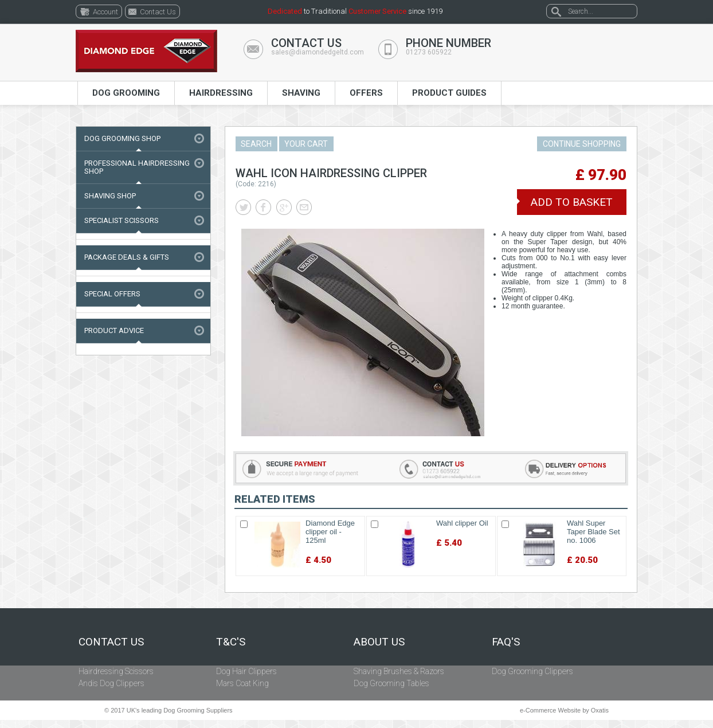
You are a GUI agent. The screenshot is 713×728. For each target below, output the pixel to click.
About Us (379, 642)
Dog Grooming (126, 93)
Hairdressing (221, 93)
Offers (366, 93)
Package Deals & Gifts (127, 257)
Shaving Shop (110, 196)
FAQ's (506, 642)
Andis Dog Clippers (111, 683)
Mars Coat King (242, 683)
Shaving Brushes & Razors (399, 671)
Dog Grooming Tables (391, 683)
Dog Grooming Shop (122, 138)
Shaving (301, 93)
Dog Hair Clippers (246, 671)
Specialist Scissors (122, 220)
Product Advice (114, 330)
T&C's (231, 642)
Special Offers (112, 294)
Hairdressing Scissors (116, 671)
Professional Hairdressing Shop (137, 167)
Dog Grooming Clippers (532, 671)
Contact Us (111, 642)
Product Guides (449, 93)
